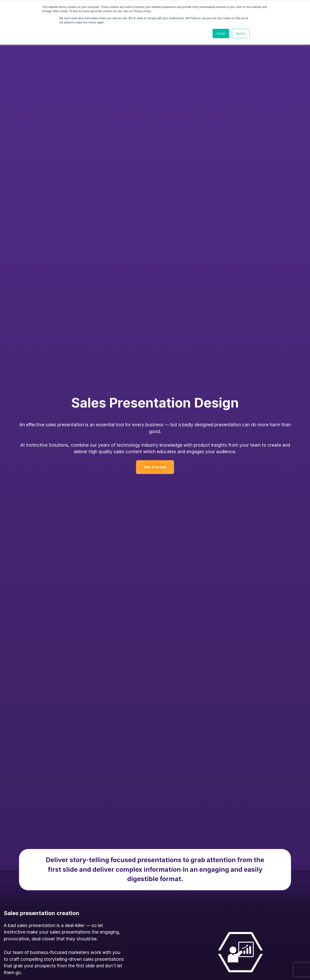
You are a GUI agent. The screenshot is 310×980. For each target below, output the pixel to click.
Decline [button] (241, 34)
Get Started (155, 467)
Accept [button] (221, 34)
